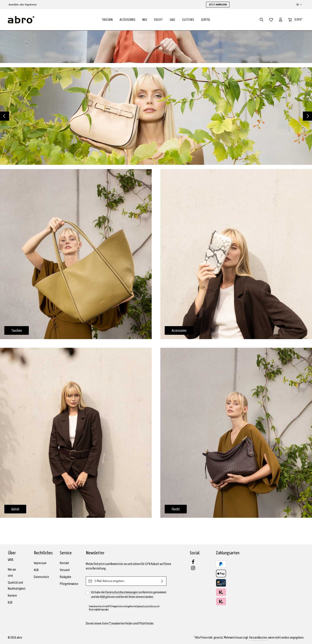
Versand (65, 570)
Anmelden (14, 5)
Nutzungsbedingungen (99, 609)
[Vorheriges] (5, 117)
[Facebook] (193, 563)
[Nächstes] (307, 117)
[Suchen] (262, 20)
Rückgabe (66, 577)
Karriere (12, 595)
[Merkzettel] (271, 20)
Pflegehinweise (69, 584)
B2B (10, 602)
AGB (36, 570)
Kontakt (64, 563)
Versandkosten (258, 638)
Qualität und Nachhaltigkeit (17, 586)
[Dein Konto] (281, 20)
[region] (156, 117)
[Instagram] (193, 569)
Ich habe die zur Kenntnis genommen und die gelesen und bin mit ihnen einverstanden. (129, 595)
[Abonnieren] (162, 581)
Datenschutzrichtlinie (146, 606)
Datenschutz (41, 577)
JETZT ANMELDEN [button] (218, 5)
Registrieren (31, 5)
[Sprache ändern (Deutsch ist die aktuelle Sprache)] (299, 5)
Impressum (40, 563)
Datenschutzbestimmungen (122, 592)
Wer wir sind (12, 573)
